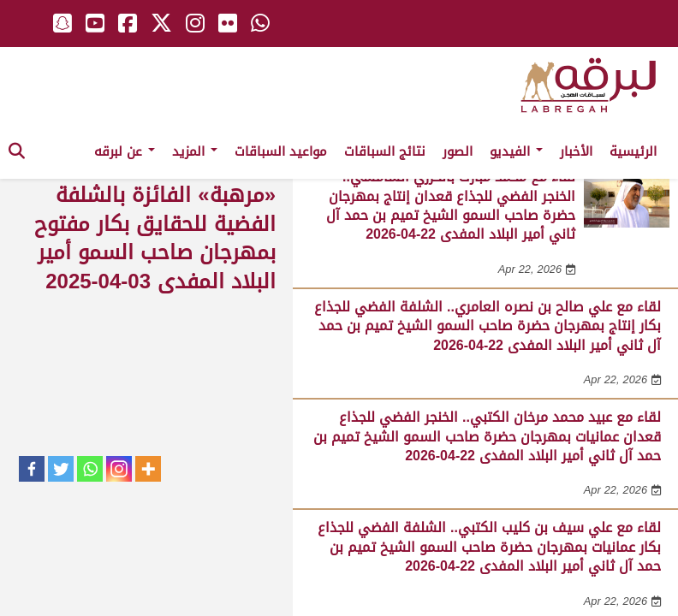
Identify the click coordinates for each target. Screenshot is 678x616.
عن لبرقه (125, 151)
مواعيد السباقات (281, 151)
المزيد (195, 151)
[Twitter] (61, 469)
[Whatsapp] (90, 469)
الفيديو (516, 151)
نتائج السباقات (385, 151)
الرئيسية (633, 151)
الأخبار (576, 151)
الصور (458, 151)
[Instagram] (119, 469)
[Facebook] (32, 469)
